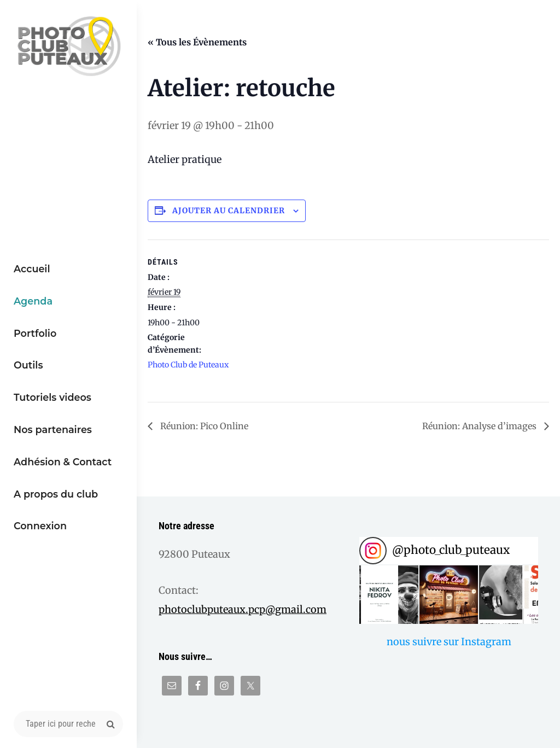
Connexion (40, 526)
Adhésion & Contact (63, 462)
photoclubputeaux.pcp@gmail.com (243, 609)
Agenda (33, 301)
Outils (28, 365)
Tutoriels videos (52, 397)
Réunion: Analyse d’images (480, 426)
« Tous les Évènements (197, 42)
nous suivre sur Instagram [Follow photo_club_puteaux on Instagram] (449, 642)
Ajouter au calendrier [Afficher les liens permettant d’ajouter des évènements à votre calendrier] (229, 211)
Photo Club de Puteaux (188, 365)
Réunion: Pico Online (203, 426)
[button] (389, 595)
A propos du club (56, 494)
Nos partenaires (53, 429)
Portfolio (35, 333)
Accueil (32, 269)
